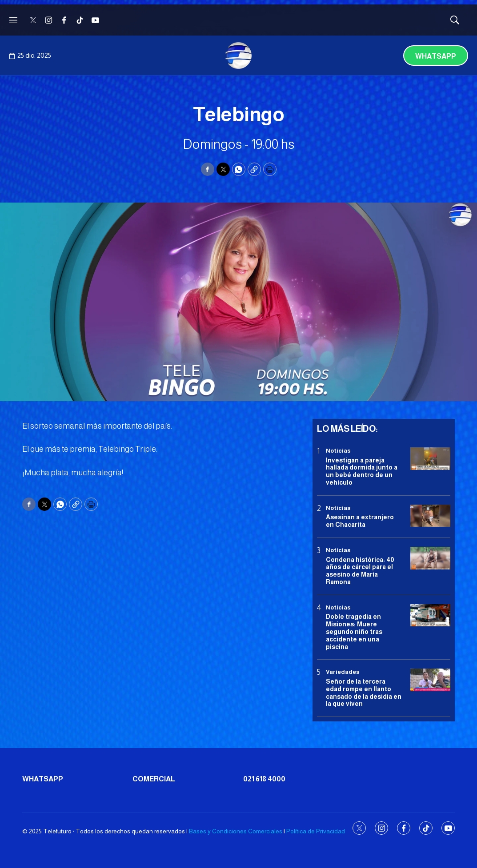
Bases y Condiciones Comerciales (236, 831)
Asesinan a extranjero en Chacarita (360, 521)
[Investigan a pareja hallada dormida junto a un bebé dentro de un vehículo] (430, 459)
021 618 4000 (264, 779)
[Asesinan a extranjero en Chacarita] (430, 516)
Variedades (343, 672)
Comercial (154, 779)
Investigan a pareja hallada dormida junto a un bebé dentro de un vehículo (362, 471)
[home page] (239, 56)
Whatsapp (436, 56)
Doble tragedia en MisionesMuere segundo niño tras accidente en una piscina (354, 631)
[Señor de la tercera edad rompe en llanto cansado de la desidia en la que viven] (430, 680)
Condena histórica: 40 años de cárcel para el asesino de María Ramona (360, 571)
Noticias (338, 451)
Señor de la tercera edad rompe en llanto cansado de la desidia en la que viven (364, 693)
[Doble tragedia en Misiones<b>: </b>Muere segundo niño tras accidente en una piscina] (430, 615)
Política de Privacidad (316, 831)
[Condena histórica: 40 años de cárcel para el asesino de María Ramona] (430, 558)
